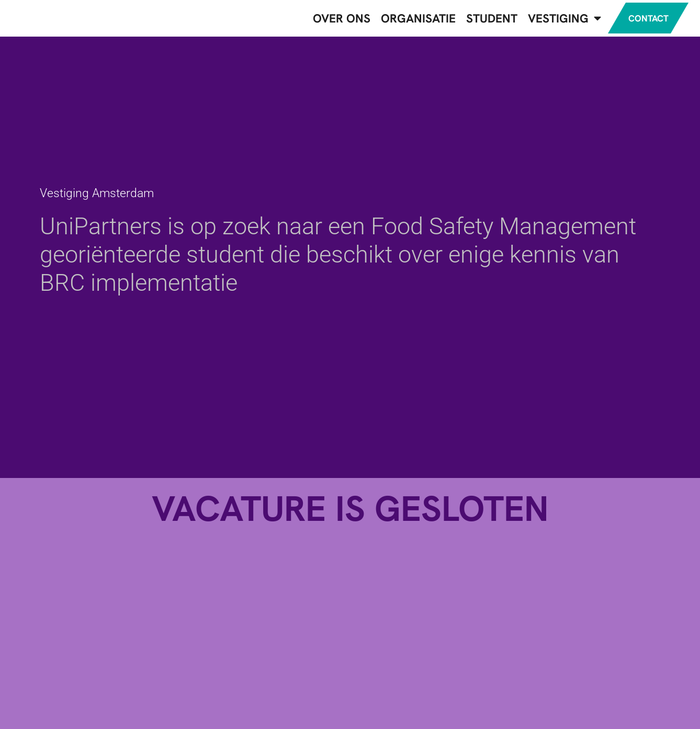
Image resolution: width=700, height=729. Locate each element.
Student (481, 20)
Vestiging (554, 21)
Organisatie (407, 20)
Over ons (331, 20)
